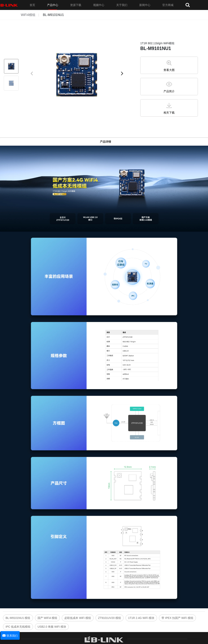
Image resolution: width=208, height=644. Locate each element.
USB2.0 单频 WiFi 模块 (52, 627)
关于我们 (122, 5)
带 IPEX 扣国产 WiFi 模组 (177, 618)
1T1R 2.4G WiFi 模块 (141, 618)
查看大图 (169, 70)
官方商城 (168, 5)
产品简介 (169, 91)
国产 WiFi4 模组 (47, 618)
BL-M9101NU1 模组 (18, 618)
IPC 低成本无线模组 (18, 627)
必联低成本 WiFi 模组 (78, 618)
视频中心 (99, 5)
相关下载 (169, 113)
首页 (32, 5)
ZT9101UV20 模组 (110, 618)
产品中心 (53, 5)
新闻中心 (145, 5)
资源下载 (76, 5)
